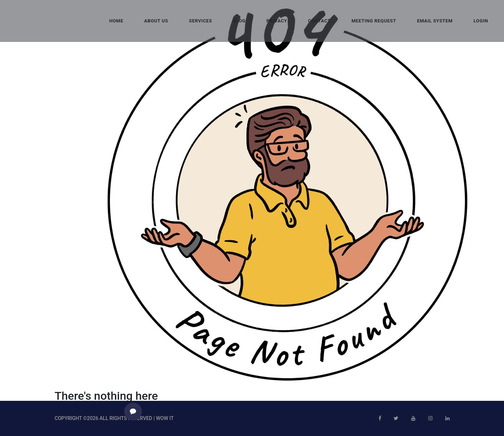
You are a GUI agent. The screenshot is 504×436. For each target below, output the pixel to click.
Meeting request (374, 21)
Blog (239, 21)
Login (481, 21)
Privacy (277, 21)
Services (200, 21)
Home (116, 21)
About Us (156, 21)
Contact (319, 21)
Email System (435, 21)
